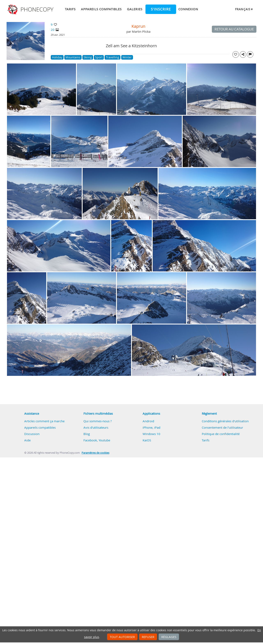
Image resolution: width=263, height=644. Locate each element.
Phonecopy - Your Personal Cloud (31, 9)
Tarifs (70, 9)
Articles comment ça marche (44, 421)
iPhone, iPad (151, 427)
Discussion (32, 434)
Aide (27, 440)
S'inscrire (161, 9)
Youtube (104, 440)
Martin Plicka (141, 31)
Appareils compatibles (101, 9)
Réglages (169, 637)
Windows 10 (151, 434)
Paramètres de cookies (95, 453)
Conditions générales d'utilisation (225, 421)
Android (148, 421)
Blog (87, 434)
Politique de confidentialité (221, 434)
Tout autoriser (122, 637)
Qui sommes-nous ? (97, 421)
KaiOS (147, 440)
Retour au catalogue (234, 29)
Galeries (135, 9)
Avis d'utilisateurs (96, 427)
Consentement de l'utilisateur (222, 427)
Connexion (188, 9)
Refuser (148, 637)
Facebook (90, 440)
